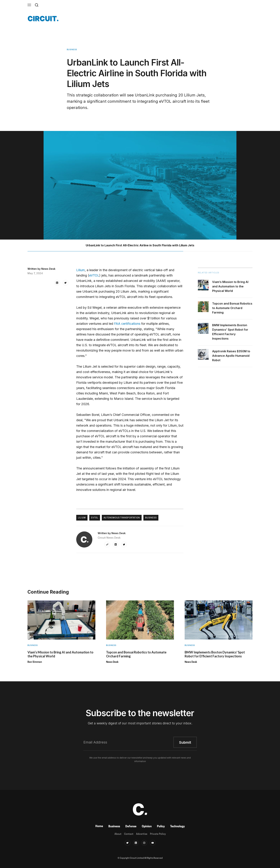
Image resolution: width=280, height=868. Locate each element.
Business (114, 827)
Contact (129, 834)
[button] (29, 5)
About (118, 834)
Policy (161, 827)
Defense (131, 827)
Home (99, 826)
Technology (177, 827)
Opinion (147, 827)
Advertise (142, 834)
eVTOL (94, 275)
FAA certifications (127, 324)
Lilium (81, 270)
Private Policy (158, 834)
